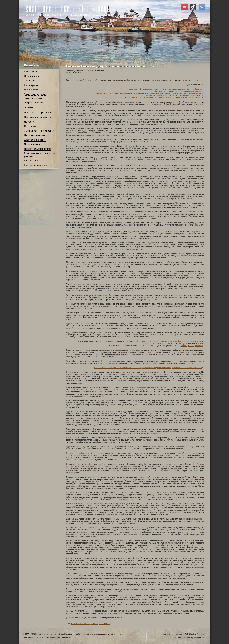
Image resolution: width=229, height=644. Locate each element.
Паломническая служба (38, 117)
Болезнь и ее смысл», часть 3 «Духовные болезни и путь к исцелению (172, 341)
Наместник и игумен (33, 98)
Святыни (29, 80)
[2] (102, 234)
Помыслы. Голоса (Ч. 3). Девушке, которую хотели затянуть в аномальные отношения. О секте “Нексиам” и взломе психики (148, 93)
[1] (170, 104)
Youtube (184, 346)
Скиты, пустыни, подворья (39, 131)
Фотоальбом (31, 126)
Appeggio (201, 634)
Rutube (191, 346)
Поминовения (32, 144)
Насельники (31, 90)
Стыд (109, 624)
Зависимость (76, 624)
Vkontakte (199, 346)
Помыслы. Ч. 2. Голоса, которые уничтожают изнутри (178, 91)
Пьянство (94, 624)
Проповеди (29, 107)
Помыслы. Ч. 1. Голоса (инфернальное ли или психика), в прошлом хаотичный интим (165, 89)
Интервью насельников (34, 103)
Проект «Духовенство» (38, 149)
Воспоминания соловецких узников (40, 155)
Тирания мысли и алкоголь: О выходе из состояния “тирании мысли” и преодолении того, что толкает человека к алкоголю (148, 368)
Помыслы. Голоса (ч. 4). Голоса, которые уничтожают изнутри (175, 95)
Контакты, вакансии (35, 165)
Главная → (32, 65)
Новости (29, 122)
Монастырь (31, 71)
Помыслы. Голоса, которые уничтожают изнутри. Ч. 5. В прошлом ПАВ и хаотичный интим (162, 98)
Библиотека (31, 161)
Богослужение (32, 85)
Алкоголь (86, 624)
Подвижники (31, 76)
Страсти (102, 624)
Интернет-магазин (35, 135)
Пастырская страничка (37, 112)
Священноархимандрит (35, 94)
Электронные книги (35, 140)
